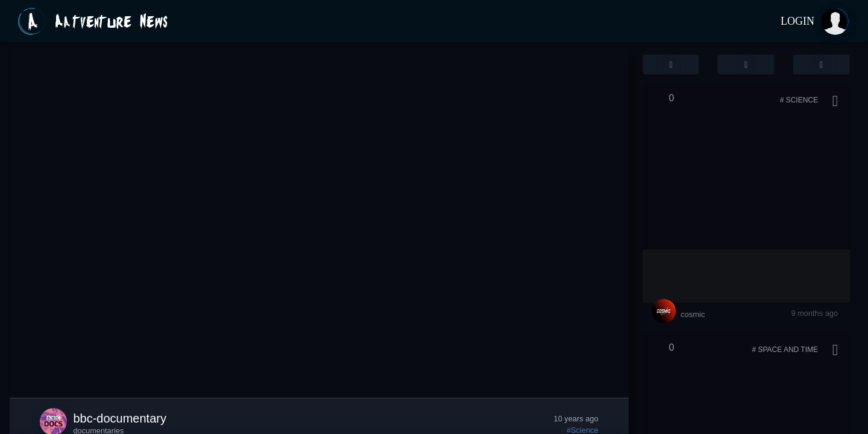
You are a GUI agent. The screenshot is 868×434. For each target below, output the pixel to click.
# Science (799, 100)
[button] (671, 64)
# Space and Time (785, 350)
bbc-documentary (120, 418)
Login (797, 21)
